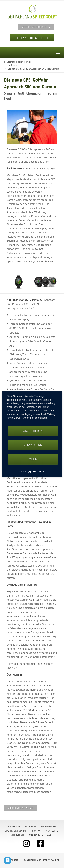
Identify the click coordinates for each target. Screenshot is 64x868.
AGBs (50, 835)
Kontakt (37, 831)
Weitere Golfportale (34, 27)
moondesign (12, 861)
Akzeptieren (33, 431)
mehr (33, 459)
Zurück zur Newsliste (21, 808)
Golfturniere (49, 827)
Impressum (18, 835)
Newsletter (53, 831)
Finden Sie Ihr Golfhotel (32, 38)
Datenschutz (36, 835)
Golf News (31, 827)
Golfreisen (14, 827)
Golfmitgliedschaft (16, 831)
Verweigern (33, 445)
